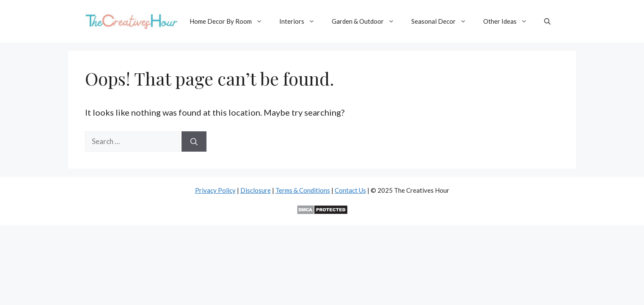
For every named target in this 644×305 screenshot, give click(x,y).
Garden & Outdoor (367, 21)
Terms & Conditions (303, 190)
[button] (547, 21)
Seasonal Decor (443, 21)
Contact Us (350, 190)
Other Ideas (509, 21)
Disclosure (256, 190)
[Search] (194, 141)
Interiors (301, 21)
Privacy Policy (215, 190)
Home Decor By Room (230, 21)
